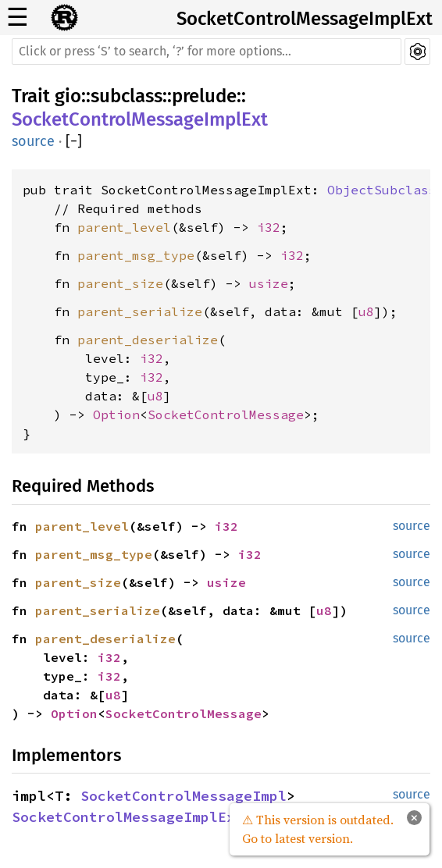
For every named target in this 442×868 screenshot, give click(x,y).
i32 (269, 227)
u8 (366, 311)
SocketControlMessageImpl (184, 796)
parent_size (120, 283)
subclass (127, 96)
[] (74, 142)
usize (269, 283)
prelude (204, 96)
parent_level (124, 227)
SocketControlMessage (226, 414)
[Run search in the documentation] (207, 52)
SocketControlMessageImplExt (305, 19)
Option (116, 414)
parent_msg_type (136, 255)
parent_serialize (140, 311)
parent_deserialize (148, 340)
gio (68, 96)
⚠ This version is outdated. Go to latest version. (318, 829)
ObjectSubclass (382, 190)
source (33, 141)
